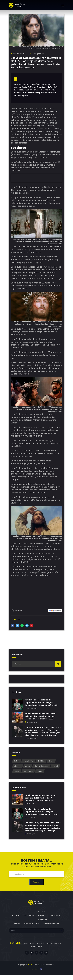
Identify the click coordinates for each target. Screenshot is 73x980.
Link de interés (32, 929)
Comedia (43, 925)
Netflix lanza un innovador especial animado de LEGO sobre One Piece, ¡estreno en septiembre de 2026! (41, 716)
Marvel (55, 769)
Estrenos (29, 921)
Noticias (16, 921)
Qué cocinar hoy (54, 949)
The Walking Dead (41, 769)
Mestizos (40, 949)
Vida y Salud (29, 949)
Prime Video (28, 774)
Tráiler (17, 774)
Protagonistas (51, 929)
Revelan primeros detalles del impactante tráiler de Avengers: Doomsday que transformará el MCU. (42, 703)
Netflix (17, 764)
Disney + (17, 769)
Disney (40, 774)
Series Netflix (28, 764)
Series (28, 769)
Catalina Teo (21, 54)
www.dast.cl (36, 974)
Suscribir (36, 887)
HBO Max (41, 764)
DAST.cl (30, 970)
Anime (41, 921)
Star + (51, 764)
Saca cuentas (36, 952)
